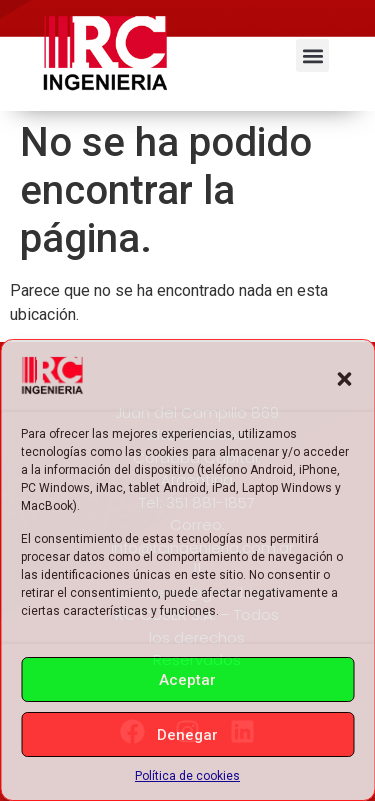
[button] (344, 379)
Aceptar (187, 680)
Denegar (187, 735)
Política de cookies (187, 776)
